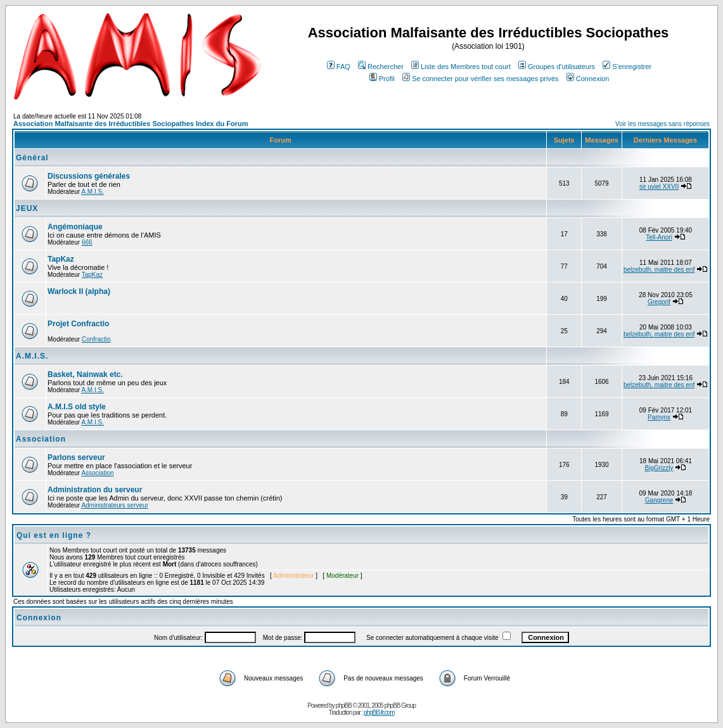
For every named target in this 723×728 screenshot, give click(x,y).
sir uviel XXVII (659, 187)
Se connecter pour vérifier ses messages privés (481, 79)
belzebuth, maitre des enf (659, 270)
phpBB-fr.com (379, 712)
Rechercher (381, 67)
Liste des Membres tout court (461, 67)
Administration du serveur (95, 490)
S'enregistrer (627, 67)
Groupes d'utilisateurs (557, 67)
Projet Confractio (78, 324)
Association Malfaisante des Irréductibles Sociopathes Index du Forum (131, 124)
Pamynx (659, 417)
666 (87, 242)
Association (41, 439)
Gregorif (659, 302)
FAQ (339, 67)
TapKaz (61, 259)
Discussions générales (89, 176)
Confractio (96, 339)
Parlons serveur (76, 457)
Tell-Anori (659, 237)
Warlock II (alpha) (79, 291)
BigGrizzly (659, 468)
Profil (382, 79)
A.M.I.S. (93, 192)
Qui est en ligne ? (54, 535)
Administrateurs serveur (115, 505)
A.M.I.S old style (77, 407)
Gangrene (659, 500)
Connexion (588, 79)
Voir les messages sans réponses (662, 124)
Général (32, 158)
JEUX (27, 208)
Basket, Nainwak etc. (85, 374)
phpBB (344, 706)
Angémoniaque (75, 227)
